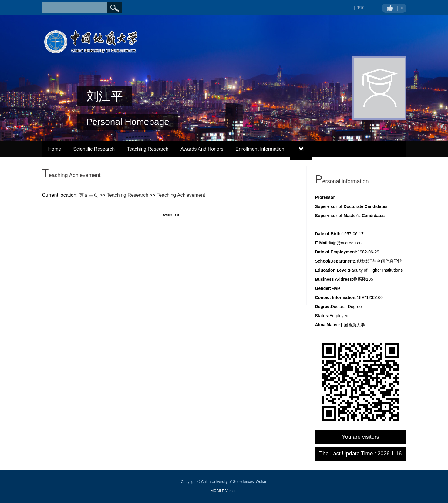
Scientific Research (94, 149)
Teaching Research (148, 149)
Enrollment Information (260, 149)
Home (55, 149)
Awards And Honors (202, 149)
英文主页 (89, 195)
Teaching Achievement (181, 195)
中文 (360, 8)
